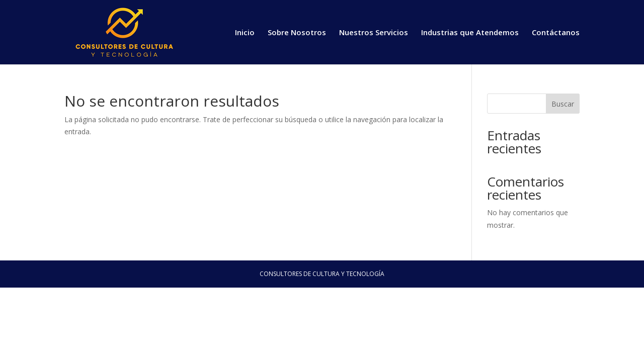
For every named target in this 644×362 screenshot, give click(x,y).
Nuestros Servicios (374, 33)
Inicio (245, 33)
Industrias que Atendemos (470, 33)
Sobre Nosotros (297, 33)
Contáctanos (556, 33)
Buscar (563, 104)
